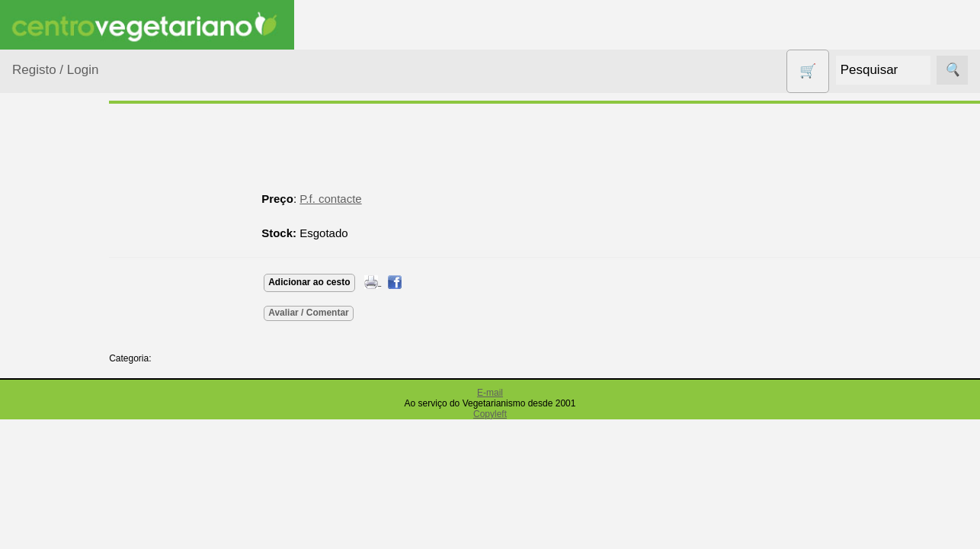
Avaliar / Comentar (352, 313)
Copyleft (490, 414)
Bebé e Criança (70, 292)
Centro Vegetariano (61, 359)
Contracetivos (66, 397)
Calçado (51, 321)
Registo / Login (55, 70)
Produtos (35, 195)
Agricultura (58, 233)
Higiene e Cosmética (58, 511)
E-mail (490, 393)
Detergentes (62, 427)
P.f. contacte (374, 199)
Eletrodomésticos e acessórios (74, 464)
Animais (51, 263)
